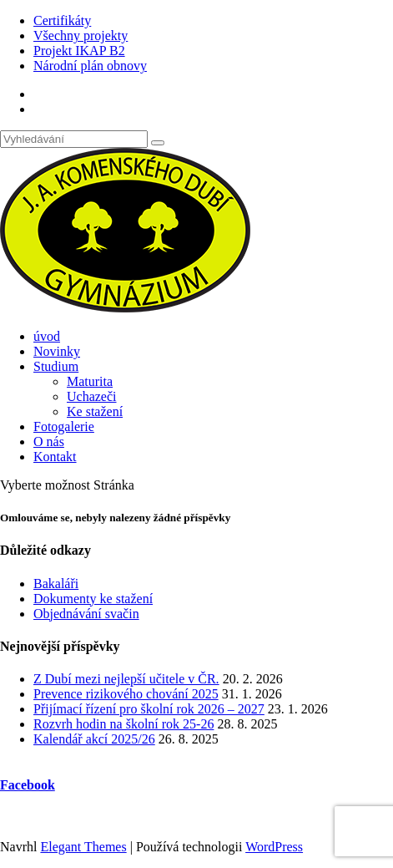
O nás (49, 442)
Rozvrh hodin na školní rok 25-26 (123, 724)
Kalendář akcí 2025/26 (94, 739)
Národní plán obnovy (90, 66)
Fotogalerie (64, 426)
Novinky (57, 351)
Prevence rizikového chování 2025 (126, 694)
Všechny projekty (81, 36)
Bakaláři (56, 584)
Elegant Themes (83, 847)
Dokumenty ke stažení (93, 599)
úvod (47, 336)
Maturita (90, 381)
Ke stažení (95, 411)
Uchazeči (92, 396)
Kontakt (55, 457)
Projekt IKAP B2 (79, 51)
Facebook (28, 785)
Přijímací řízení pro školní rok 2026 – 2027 (149, 709)
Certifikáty (62, 20)
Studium (56, 366)
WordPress (274, 847)
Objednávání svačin (86, 614)
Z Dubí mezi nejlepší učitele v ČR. (126, 679)
